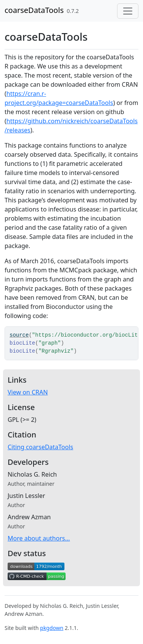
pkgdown (52, 628)
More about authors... (39, 538)
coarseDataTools (34, 10)
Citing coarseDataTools (40, 447)
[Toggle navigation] (128, 11)
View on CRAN (28, 392)
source (19, 335)
